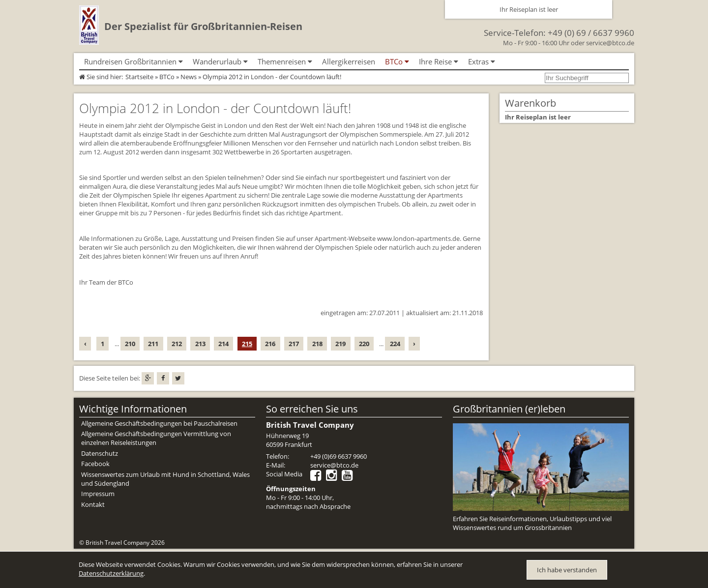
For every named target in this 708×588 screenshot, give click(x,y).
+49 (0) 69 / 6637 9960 (591, 33)
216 (270, 344)
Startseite (139, 77)
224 (395, 344)
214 (223, 344)
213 (200, 344)
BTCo (167, 77)
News (189, 77)
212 (177, 344)
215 (247, 344)
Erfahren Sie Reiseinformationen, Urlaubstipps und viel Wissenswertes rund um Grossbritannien (532, 523)
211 (153, 344)
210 (130, 344)
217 (294, 344)
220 (364, 344)
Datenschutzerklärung (111, 573)
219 (340, 344)
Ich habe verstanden (567, 570)
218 (317, 344)
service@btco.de (610, 43)
